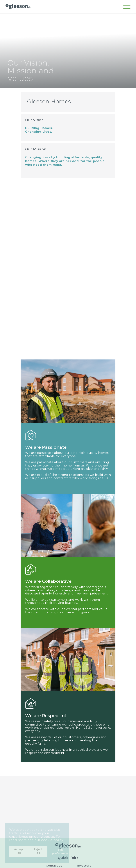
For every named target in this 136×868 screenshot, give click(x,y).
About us (54, 794)
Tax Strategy (84, 794)
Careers (54, 789)
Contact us (54, 784)
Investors (84, 784)
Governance (84, 789)
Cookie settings (54, 800)
